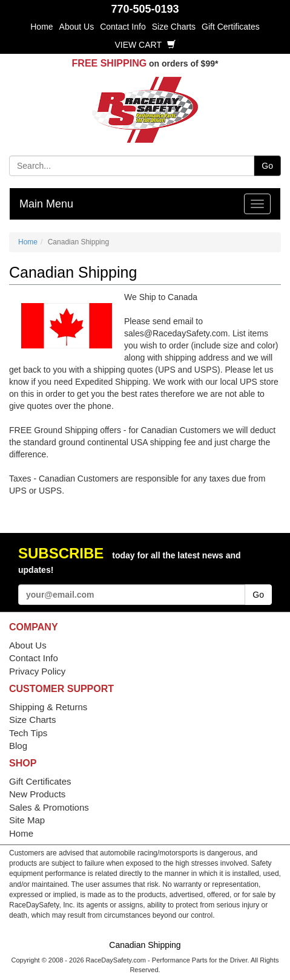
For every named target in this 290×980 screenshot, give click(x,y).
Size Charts (174, 27)
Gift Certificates (231, 27)
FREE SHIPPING (110, 63)
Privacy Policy (37, 671)
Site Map (27, 820)
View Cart (145, 45)
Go (267, 166)
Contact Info (123, 27)
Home (41, 27)
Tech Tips (28, 733)
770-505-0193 (145, 9)
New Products (37, 794)
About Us (77, 27)
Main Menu (46, 204)
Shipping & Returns (48, 707)
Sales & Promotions (49, 807)
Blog (18, 746)
